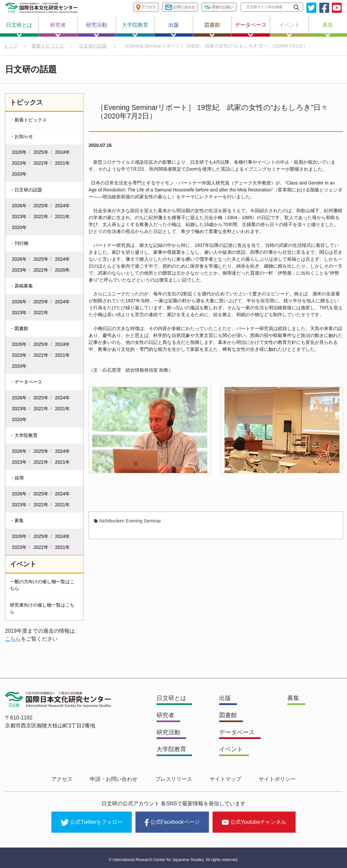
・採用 (17, 479)
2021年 (62, 164)
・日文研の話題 (26, 191)
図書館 (212, 29)
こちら (13, 640)
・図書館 (19, 329)
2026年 (19, 153)
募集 (328, 29)
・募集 (17, 521)
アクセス (71, 779)
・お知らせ (21, 137)
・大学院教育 (24, 436)
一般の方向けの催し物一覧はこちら (42, 586)
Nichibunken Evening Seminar (128, 524)
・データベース (26, 383)
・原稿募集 (21, 287)
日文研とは (19, 29)
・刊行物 (19, 244)
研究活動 (97, 29)
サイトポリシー (269, 779)
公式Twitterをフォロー (92, 820)
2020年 (19, 175)
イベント (289, 29)
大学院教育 (135, 29)
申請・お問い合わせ (118, 779)
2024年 (62, 153)
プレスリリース (174, 779)
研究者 (58, 29)
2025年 (41, 153)
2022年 (41, 164)
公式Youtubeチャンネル (254, 820)
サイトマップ (221, 779)
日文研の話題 (93, 46)
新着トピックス (48, 46)
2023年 (19, 164)
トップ (11, 46)
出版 (174, 29)
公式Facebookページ (172, 820)
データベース (251, 29)
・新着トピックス (28, 121)
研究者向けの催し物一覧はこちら (42, 609)
